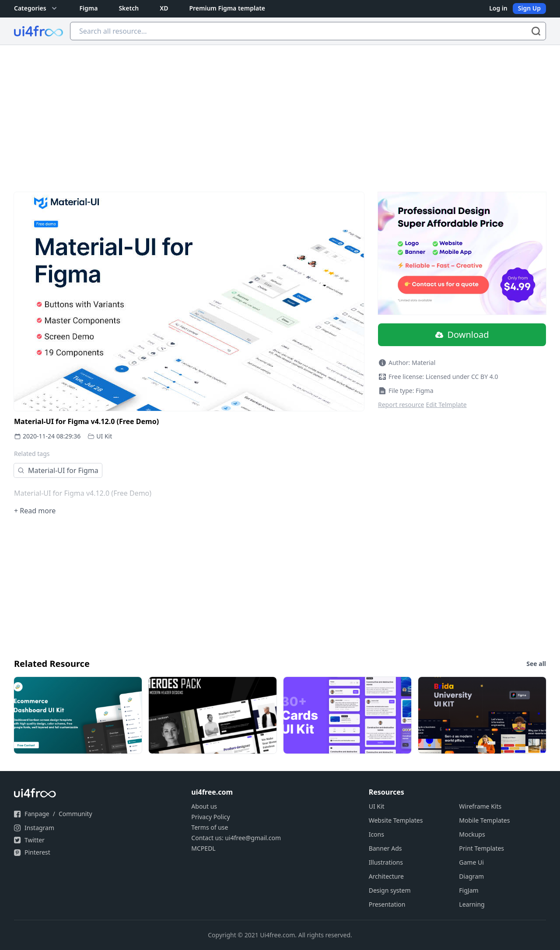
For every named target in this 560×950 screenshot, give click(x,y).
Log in (498, 8)
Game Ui (471, 862)
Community (75, 814)
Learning (472, 904)
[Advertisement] (280, 111)
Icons (376, 834)
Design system (390, 890)
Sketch (129, 8)
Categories (36, 8)
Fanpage (37, 814)
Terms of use (210, 827)
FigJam (469, 890)
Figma (89, 8)
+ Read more (35, 511)
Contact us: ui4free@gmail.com (236, 838)
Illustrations (386, 862)
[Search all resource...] (308, 31)
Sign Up (529, 8)
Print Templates (481, 848)
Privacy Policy (210, 817)
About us (204, 806)
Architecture (386, 876)
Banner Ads (385, 848)
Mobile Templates (484, 820)
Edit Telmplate (446, 405)
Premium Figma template (227, 8)
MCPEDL (203, 848)
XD (164, 8)
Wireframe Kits (480, 806)
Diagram (471, 876)
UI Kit (104, 436)
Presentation (387, 904)
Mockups (472, 834)
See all (536, 664)
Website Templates (396, 820)
